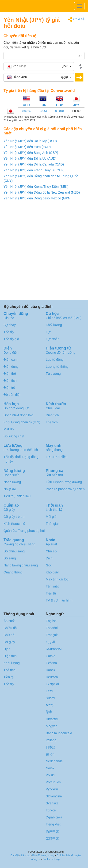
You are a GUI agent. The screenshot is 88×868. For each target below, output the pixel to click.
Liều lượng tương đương (64, 482)
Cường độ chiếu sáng (19, 544)
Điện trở (9, 388)
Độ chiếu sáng (14, 551)
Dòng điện (11, 353)
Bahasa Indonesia (59, 733)
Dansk (50, 670)
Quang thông (13, 572)
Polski (50, 775)
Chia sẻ (76, 20)
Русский (52, 789)
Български (54, 649)
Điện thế (10, 374)
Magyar (51, 726)
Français (52, 635)
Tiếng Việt (53, 824)
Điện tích (10, 381)
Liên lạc (26, 855)
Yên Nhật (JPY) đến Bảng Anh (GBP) (31, 153)
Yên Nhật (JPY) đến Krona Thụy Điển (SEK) (36, 187)
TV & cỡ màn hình (59, 600)
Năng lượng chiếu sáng (21, 565)
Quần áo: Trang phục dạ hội (24, 531)
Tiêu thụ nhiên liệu (17, 496)
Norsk (50, 768)
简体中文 (52, 831)
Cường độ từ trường (61, 353)
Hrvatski (52, 719)
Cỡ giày (9, 510)
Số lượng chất (14, 436)
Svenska (52, 803)
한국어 (51, 754)
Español (52, 628)
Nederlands (54, 761)
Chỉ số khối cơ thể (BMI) (64, 318)
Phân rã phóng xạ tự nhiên (65, 489)
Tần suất (52, 586)
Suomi (50, 698)
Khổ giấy (52, 572)
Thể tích (52, 422)
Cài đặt (15, 855)
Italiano (51, 740)
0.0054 (43, 111)
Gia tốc (9, 318)
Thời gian (53, 524)
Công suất (11, 475)
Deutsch (52, 677)
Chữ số (51, 551)
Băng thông (54, 450)
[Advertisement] (44, 251)
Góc (49, 565)
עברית (50, 705)
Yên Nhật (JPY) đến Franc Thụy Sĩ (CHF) (34, 170)
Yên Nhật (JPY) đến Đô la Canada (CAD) (34, 164)
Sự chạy (10, 325)
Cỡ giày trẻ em (14, 517)
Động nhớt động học (19, 415)
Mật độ (9, 429)
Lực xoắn (53, 339)
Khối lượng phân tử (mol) (22, 422)
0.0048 (59, 111)
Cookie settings (51, 859)
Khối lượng (54, 325)
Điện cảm (11, 360)
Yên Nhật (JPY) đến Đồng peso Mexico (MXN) (37, 198)
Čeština (51, 663)
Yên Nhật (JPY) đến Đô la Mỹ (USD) (30, 141)
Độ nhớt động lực (16, 408)
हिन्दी (49, 712)
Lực (49, 332)
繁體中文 (52, 838)
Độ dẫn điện (12, 395)
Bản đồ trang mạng (43, 855)
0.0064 (26, 111)
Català (50, 656)
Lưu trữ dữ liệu (57, 457)
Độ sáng (10, 558)
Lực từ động (55, 360)
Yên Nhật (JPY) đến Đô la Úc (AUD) (30, 158)
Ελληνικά (52, 684)
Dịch (49, 558)
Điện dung (11, 367)
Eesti (49, 691)
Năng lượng (12, 482)
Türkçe (51, 810)
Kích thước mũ (14, 524)
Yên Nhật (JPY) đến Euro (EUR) (27, 147)
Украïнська (54, 817)
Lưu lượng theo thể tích (21, 450)
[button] (39, 66)
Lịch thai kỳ (54, 510)
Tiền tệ (51, 593)
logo (44, 6)
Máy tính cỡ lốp (57, 579)
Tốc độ (9, 332)
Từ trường (53, 374)
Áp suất (51, 544)
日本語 (51, 747)
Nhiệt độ (10, 489)
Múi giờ (51, 517)
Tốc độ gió (11, 339)
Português (53, 782)
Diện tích (52, 415)
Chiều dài (53, 408)
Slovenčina (54, 796)
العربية (50, 642)
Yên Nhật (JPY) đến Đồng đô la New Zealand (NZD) (42, 192)
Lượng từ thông (57, 367)
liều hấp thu (54, 475)
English (51, 621)
